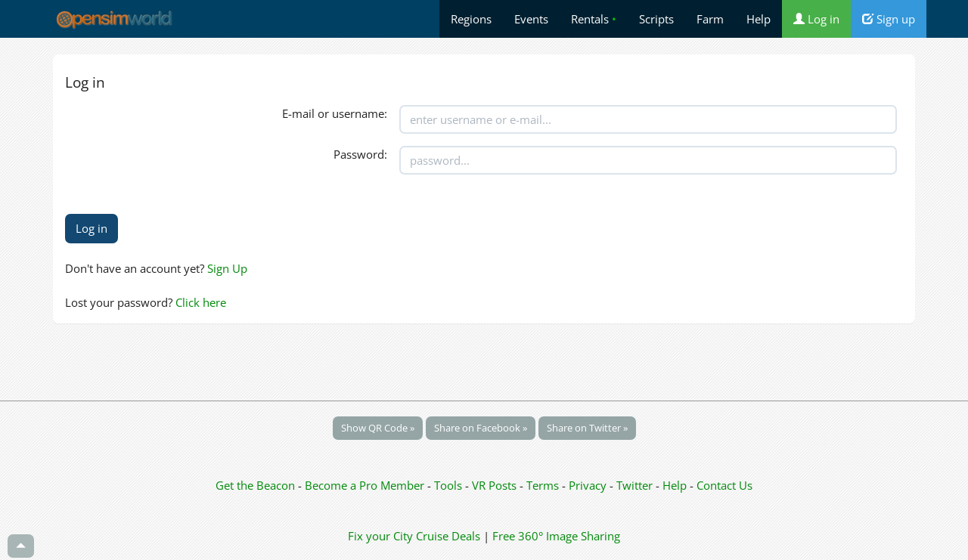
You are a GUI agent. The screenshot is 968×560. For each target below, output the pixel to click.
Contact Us (724, 485)
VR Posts (496, 485)
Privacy (588, 485)
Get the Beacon (255, 485)
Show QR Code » (378, 428)
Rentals (594, 19)
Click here (201, 302)
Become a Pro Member (366, 485)
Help (759, 19)
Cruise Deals (448, 536)
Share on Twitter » (587, 428)
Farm (710, 19)
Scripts (656, 19)
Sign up (889, 19)
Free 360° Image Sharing (556, 536)
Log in (816, 19)
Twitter (634, 485)
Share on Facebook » (481, 428)
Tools (450, 485)
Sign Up (227, 268)
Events (531, 19)
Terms (544, 485)
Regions (471, 19)
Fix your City (380, 536)
